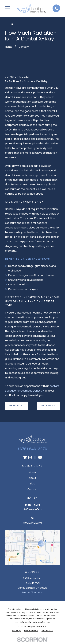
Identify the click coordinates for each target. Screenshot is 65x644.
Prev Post (17, 406)
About (33, 478)
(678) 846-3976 (33, 449)
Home (32, 472)
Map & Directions (32, 592)
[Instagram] (30, 457)
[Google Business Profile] (25, 457)
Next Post (48, 406)
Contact (33, 489)
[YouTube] (40, 457)
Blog (33, 484)
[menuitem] (16, 631)
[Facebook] (35, 457)
